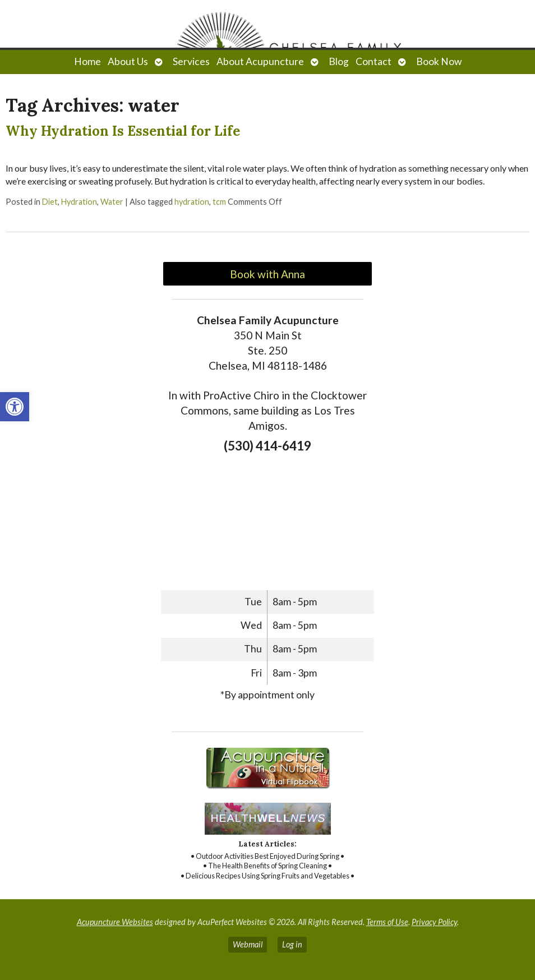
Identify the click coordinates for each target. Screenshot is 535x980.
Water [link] (112, 202)
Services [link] (191, 61)
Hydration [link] (79, 202)
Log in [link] (292, 944)
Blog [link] (339, 61)
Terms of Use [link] (387, 922)
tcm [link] (219, 202)
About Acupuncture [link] (260, 61)
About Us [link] (128, 61)
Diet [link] (50, 202)
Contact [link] (373, 61)
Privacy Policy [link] (434, 922)
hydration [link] (192, 202)
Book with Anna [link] (267, 274)
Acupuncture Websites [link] (115, 922)
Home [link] (87, 61)
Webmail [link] (248, 944)
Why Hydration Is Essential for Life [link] (123, 131)
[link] (15, 407)
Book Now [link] (439, 61)
